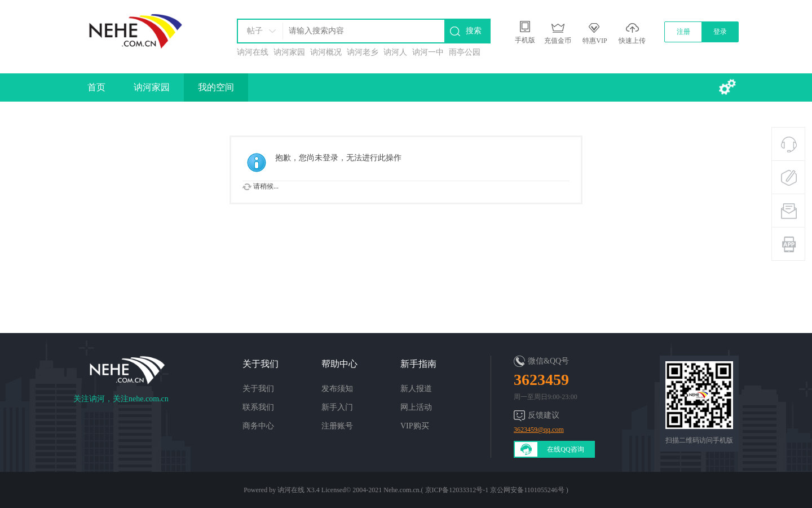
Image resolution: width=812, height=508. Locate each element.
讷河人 (395, 52)
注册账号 (337, 426)
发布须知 (337, 389)
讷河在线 (253, 52)
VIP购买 (415, 426)
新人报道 (416, 389)
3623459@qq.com (539, 430)
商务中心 (258, 426)
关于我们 (258, 389)
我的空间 (216, 87)
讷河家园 (289, 52)
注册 (683, 32)
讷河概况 (326, 52)
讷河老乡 (363, 52)
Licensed (334, 490)
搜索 (474, 31)
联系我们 (258, 407)
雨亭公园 (465, 52)
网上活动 (416, 407)
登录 (720, 32)
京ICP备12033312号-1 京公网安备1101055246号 (495, 490)
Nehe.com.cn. (402, 490)
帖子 (255, 31)
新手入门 (337, 407)
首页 (96, 87)
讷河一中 (428, 52)
